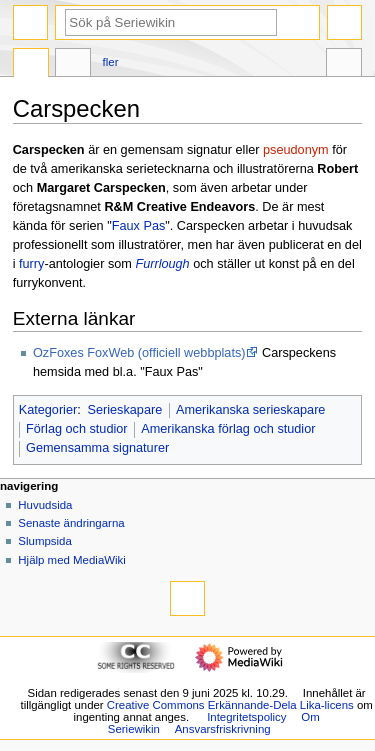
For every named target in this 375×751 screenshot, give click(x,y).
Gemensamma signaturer (97, 448)
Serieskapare (124, 410)
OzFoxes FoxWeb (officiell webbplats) (139, 353)
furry (31, 264)
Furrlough (162, 264)
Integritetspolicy (246, 717)
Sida (31, 65)
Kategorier (48, 410)
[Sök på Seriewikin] (171, 22)
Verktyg (344, 65)
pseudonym (296, 150)
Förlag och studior (77, 429)
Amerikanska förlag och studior (228, 429)
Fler (111, 62)
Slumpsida (44, 541)
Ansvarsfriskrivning (223, 729)
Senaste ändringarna (71, 523)
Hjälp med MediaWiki (72, 560)
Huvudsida (45, 505)
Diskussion (73, 65)
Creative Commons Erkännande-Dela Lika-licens (230, 705)
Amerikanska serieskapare (251, 410)
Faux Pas (139, 226)
